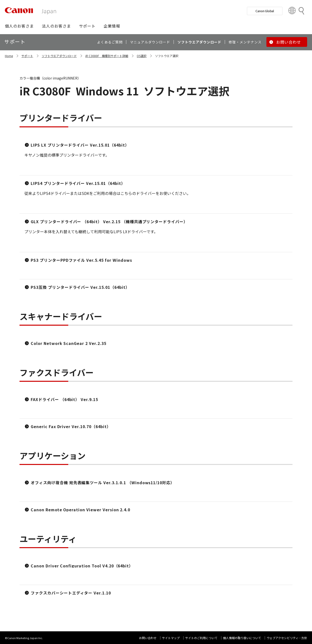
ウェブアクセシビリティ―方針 (287, 638)
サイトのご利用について (201, 638)
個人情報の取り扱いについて (242, 638)
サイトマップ (171, 638)
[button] (19, 26)
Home (9, 56)
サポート (27, 56)
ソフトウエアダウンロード (59, 56)
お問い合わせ (148, 638)
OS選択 (142, 56)
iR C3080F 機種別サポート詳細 (107, 56)
